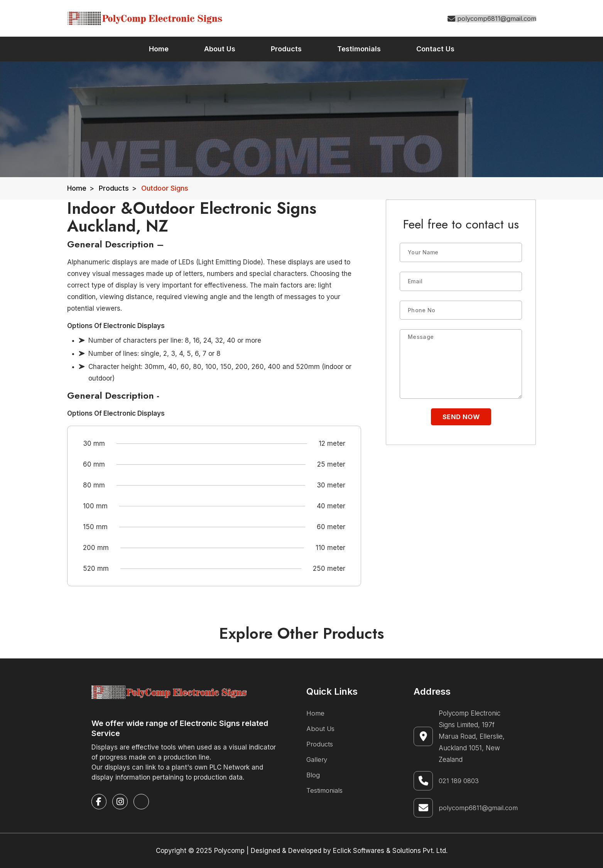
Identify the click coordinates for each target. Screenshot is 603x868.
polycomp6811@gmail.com (478, 808)
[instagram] (121, 802)
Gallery (317, 760)
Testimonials (324, 790)
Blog (313, 775)
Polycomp (229, 851)
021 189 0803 (459, 781)
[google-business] (143, 802)
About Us (321, 729)
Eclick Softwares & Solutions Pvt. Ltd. (390, 851)
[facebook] (99, 802)
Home (77, 188)
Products (114, 188)
